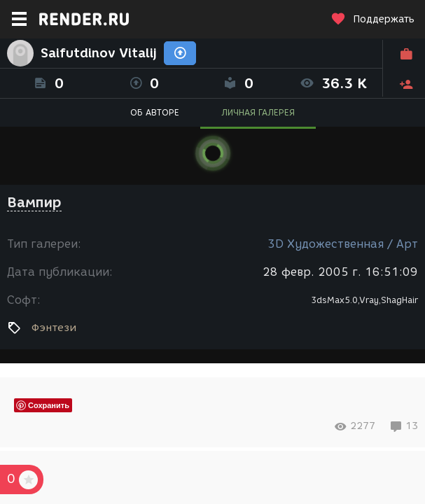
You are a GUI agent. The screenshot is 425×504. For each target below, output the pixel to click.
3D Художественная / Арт (343, 244)
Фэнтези (54, 328)
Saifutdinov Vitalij (99, 53)
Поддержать (372, 19)
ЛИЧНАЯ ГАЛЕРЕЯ (258, 112)
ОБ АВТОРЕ (155, 112)
